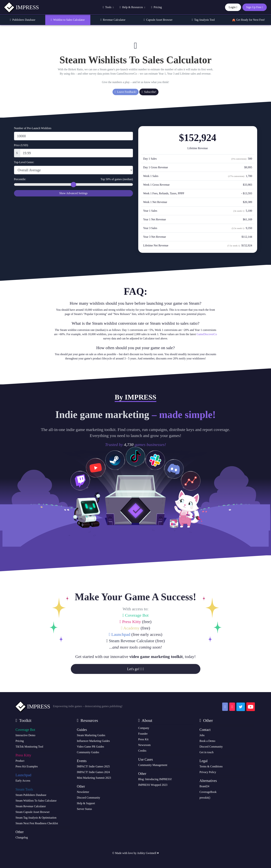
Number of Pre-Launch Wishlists (33, 128)
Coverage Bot (135, 661)
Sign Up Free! (135, 539)
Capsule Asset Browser (158, 20)
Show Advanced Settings (73, 193)
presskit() (205, 798)
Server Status (84, 809)
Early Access (23, 781)
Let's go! (135, 715)
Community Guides (88, 752)
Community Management (153, 765)
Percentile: (73, 179)
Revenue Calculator (113, 20)
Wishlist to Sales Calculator (68, 20)
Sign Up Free (255, 7)
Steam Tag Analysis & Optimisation (36, 818)
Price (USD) (21, 145)
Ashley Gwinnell (147, 853)
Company (144, 728)
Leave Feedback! (126, 92)
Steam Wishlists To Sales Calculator (36, 801)
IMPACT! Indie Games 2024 (93, 772)
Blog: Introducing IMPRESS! (155, 779)
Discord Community (88, 798)
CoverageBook (208, 792)
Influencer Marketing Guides (93, 741)
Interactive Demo (26, 735)
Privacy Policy (208, 772)
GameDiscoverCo (207, 334)
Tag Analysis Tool (203, 20)
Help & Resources (132, 7)
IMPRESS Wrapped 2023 (153, 785)
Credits (142, 751)
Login (233, 7)
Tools (108, 7)
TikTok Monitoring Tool (29, 747)
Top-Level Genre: (24, 162)
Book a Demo (207, 741)
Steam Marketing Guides (91, 735)
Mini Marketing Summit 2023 (94, 778)
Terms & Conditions (211, 766)
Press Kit (143, 739)
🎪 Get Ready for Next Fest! (248, 20)
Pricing (157, 7)
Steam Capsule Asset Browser (33, 812)
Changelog (22, 837)
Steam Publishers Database (31, 795)
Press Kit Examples (27, 766)
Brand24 (204, 786)
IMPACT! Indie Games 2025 (93, 766)
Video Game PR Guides (90, 747)
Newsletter (83, 792)
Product (20, 761)
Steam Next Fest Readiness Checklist (37, 823)
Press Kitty (130, 668)
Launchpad (120, 681)
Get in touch (206, 752)
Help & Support (86, 803)
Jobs (202, 735)
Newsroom (144, 745)
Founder (143, 734)
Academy (130, 674)
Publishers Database (23, 20)
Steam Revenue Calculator (130, 687)
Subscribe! (149, 92)
